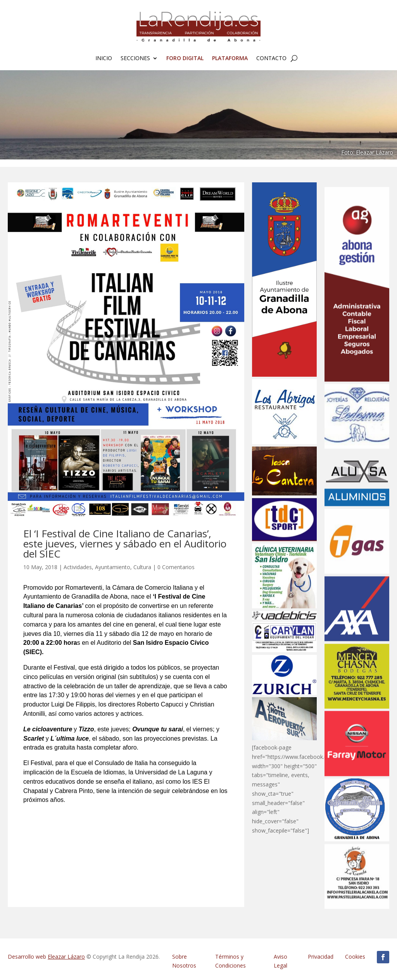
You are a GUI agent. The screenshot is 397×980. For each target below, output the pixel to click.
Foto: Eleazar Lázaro (367, 152)
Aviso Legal (280, 961)
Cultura (142, 567)
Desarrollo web (46, 957)
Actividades (78, 567)
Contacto (271, 59)
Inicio (104, 59)
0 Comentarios (176, 567)
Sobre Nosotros (184, 961)
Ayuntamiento (113, 567)
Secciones (135, 59)
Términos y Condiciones (230, 961)
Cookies (355, 957)
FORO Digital (185, 59)
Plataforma (230, 59)
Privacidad (321, 957)
